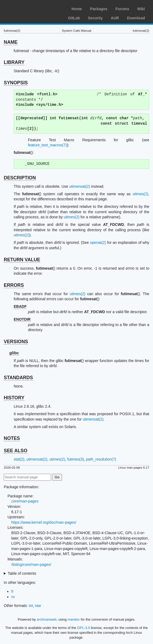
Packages (99, 9)
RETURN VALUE (22, 260)
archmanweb (47, 619)
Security (95, 18)
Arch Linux (30, 8)
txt (31, 606)
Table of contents (22, 573)
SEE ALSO (16, 451)
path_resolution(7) (101, 459)
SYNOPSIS (16, 83)
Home (77, 9)
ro (13, 597)
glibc (14, 353)
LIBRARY (14, 62)
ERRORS (14, 285)
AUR (115, 18)
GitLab (74, 18)
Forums (122, 9)
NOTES (12, 438)
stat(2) (19, 459)
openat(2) (98, 243)
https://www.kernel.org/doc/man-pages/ (44, 522)
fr (12, 591)
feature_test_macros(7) (47, 145)
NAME (11, 42)
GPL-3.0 (83, 628)
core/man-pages (25, 501)
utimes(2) (140, 194)
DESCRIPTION (20, 178)
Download (136, 18)
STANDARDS (18, 378)
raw (38, 606)
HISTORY (14, 398)
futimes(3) (75, 459)
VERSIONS (16, 342)
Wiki (141, 9)
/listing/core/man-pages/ (31, 565)
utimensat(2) (80, 186)
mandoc (74, 619)
